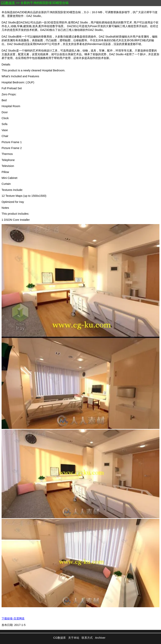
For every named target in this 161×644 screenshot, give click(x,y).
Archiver (100, 638)
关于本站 (74, 638)
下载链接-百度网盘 (13, 618)
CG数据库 (8, 3)
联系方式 (87, 638)
